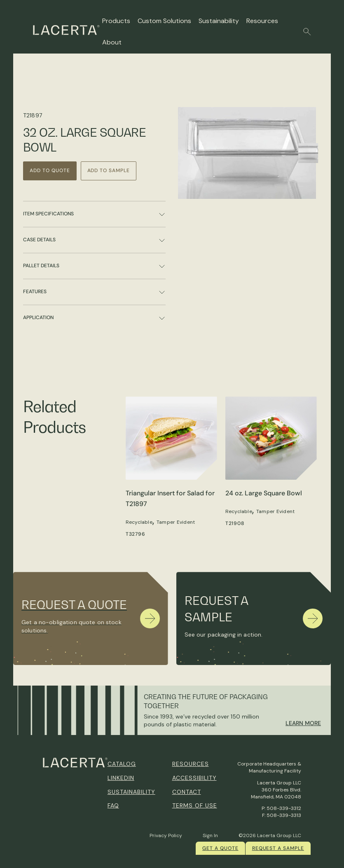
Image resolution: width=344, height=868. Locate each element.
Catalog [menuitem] (122, 764)
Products (116, 21)
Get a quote (220, 848)
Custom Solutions (164, 21)
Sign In (210, 835)
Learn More (303, 723)
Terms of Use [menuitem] (195, 805)
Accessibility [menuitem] (194, 778)
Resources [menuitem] (191, 764)
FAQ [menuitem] (113, 805)
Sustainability (219, 21)
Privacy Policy (166, 835)
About (112, 42)
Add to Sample (109, 170)
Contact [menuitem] (187, 792)
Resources (262, 21)
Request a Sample (278, 848)
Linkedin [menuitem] (121, 778)
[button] (307, 32)
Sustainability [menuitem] (131, 792)
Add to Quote (50, 170)
